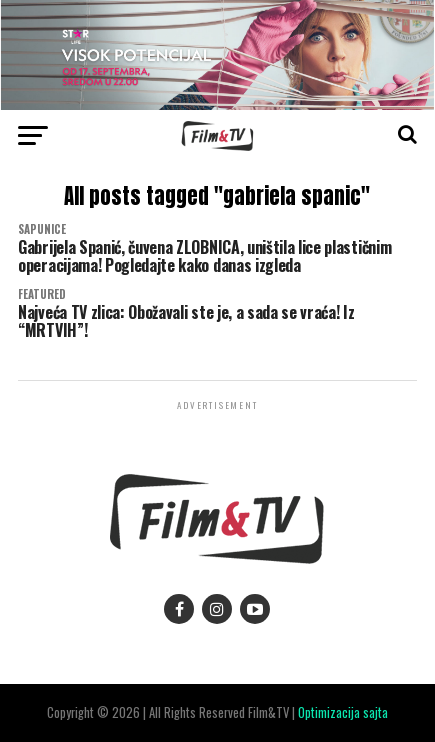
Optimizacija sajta (343, 712)
